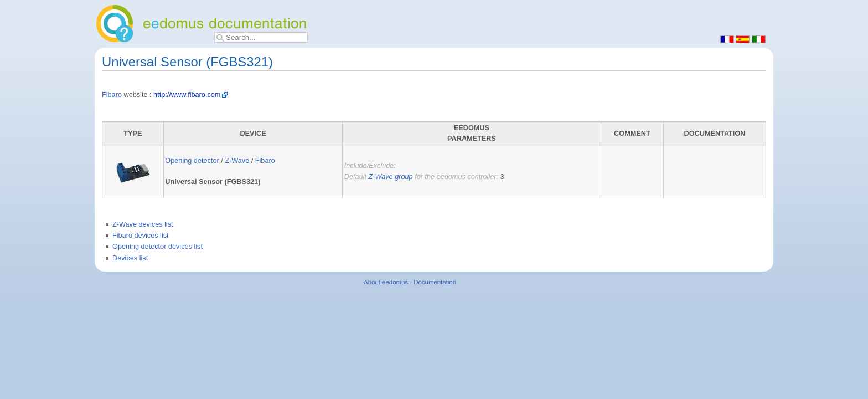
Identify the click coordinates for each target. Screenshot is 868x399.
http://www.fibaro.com (187, 95)
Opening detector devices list (157, 247)
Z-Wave (237, 161)
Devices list (130, 258)
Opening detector (192, 161)
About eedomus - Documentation (410, 282)
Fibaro (112, 95)
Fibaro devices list (141, 236)
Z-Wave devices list (143, 224)
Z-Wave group (390, 177)
